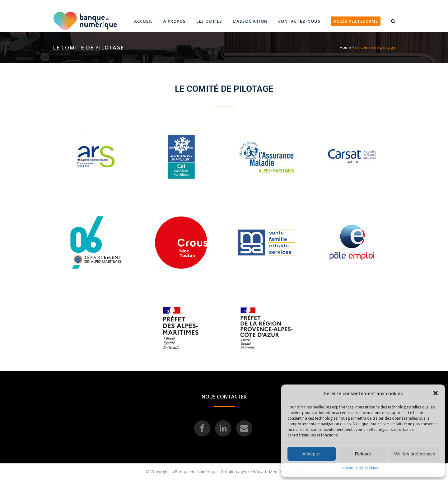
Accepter (312, 454)
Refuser (363, 454)
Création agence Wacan (243, 472)
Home (345, 47)
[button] (436, 393)
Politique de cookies (360, 468)
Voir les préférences (415, 454)
